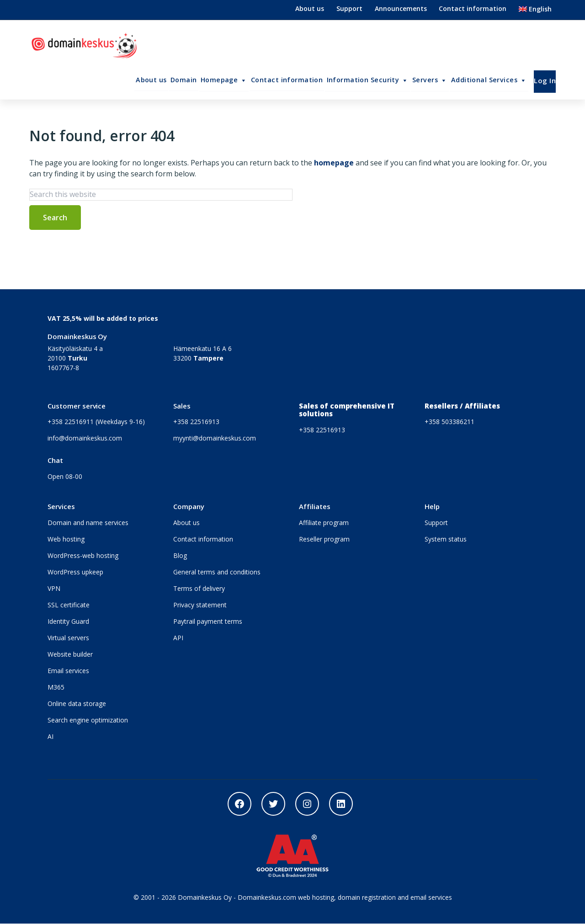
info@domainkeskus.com (85, 438)
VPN (54, 589)
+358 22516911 (71, 422)
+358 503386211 (449, 422)
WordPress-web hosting (83, 556)
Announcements (401, 8)
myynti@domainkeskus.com (215, 438)
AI (51, 737)
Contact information (473, 8)
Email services (68, 671)
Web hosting (66, 539)
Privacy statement (200, 605)
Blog (180, 556)
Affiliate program (324, 523)
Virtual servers (68, 638)
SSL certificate (69, 605)
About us (310, 8)
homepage (334, 163)
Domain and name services (88, 523)
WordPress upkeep (75, 572)
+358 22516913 (196, 422)
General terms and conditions (217, 572)
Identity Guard (68, 622)
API (178, 638)
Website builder (70, 655)
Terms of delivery (199, 589)
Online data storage (77, 704)
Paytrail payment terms (208, 622)
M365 (56, 688)
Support (349, 8)
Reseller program (324, 539)
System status (446, 539)
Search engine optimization (88, 720)
